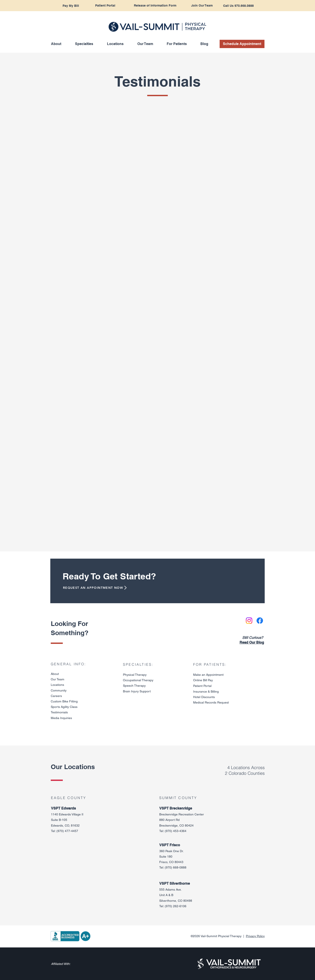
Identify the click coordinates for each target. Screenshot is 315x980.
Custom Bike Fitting (64, 701)
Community (59, 690)
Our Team (58, 679)
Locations (57, 685)
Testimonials (59, 712)
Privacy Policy (255, 936)
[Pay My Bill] (71, 6)
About (55, 674)
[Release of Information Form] (155, 6)
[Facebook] (260, 621)
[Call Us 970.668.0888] (238, 6)
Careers (56, 696)
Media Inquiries (61, 718)
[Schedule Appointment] (242, 44)
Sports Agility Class (64, 707)
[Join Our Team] (202, 6)
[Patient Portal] (105, 6)
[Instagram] (249, 621)
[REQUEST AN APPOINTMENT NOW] (94, 588)
